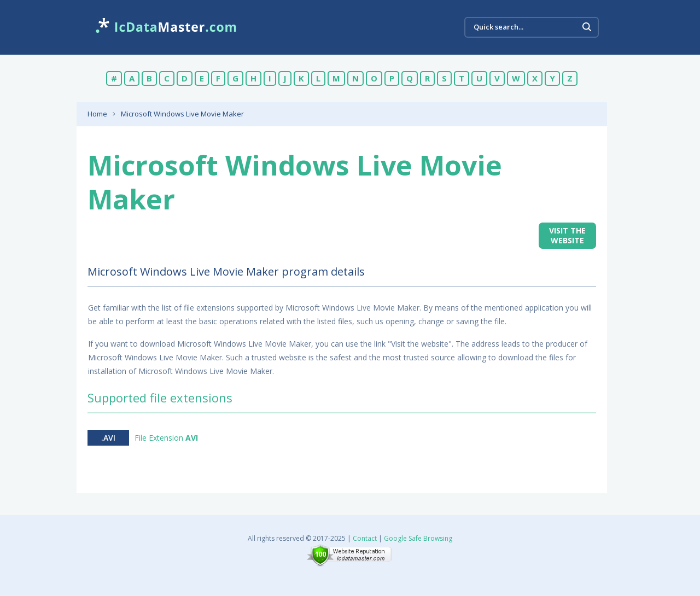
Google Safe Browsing (418, 538)
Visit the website (567, 235)
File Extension (166, 438)
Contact (365, 538)
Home (97, 114)
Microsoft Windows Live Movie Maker (182, 114)
